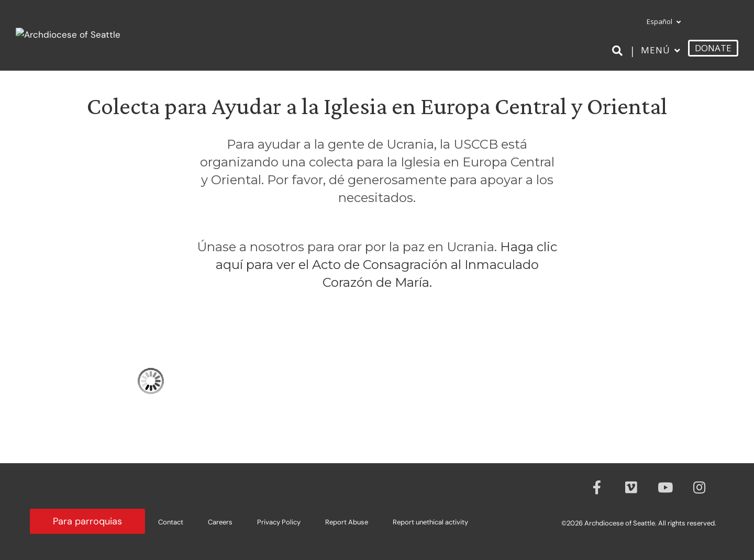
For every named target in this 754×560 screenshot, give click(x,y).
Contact (171, 522)
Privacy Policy (279, 522)
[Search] (619, 51)
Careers (220, 522)
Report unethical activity (430, 522)
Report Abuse (347, 522)
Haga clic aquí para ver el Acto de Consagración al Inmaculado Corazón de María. (387, 265)
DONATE (713, 48)
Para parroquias (87, 521)
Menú (656, 50)
